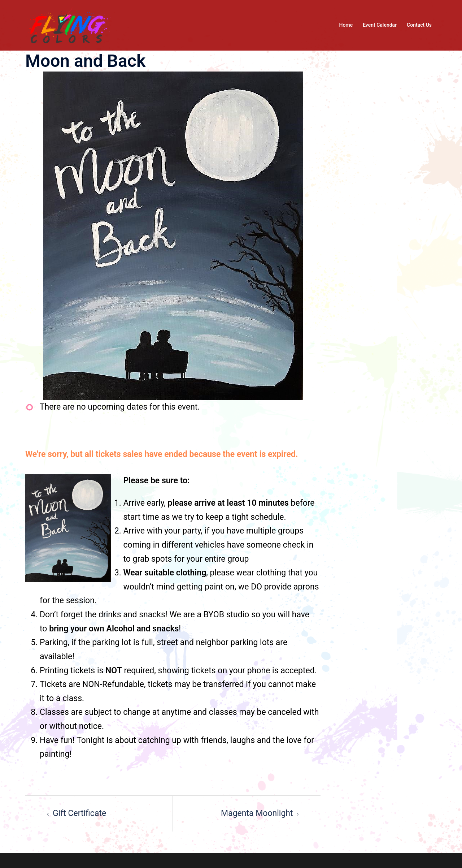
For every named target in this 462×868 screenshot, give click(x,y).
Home (346, 25)
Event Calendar (380, 25)
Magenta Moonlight (257, 813)
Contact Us (419, 25)
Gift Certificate (79, 813)
